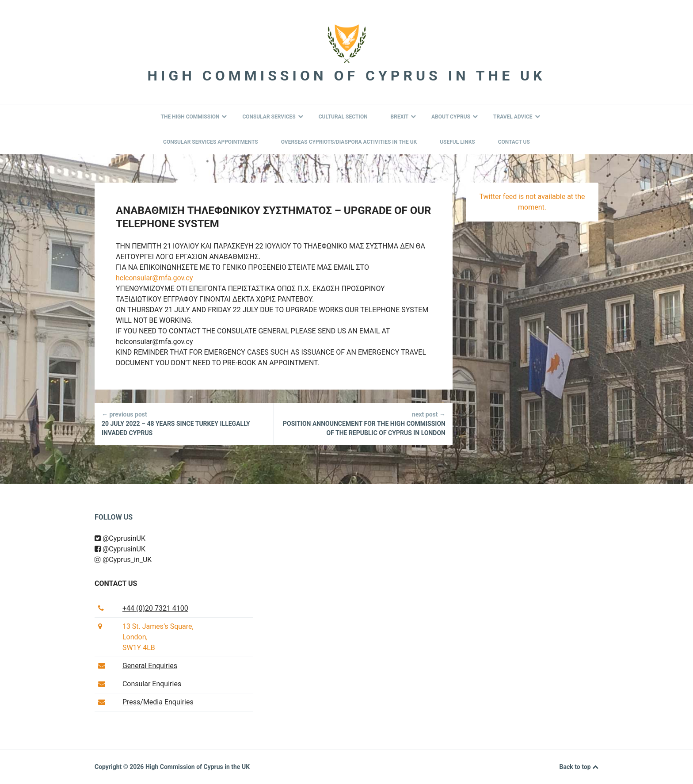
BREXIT (404, 117)
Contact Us (514, 142)
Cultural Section (343, 117)
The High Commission (194, 117)
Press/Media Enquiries (158, 702)
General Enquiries (150, 666)
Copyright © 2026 (120, 767)
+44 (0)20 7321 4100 (155, 608)
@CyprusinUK (120, 538)
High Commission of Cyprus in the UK (346, 76)
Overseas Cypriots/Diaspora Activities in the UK (349, 142)
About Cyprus (455, 117)
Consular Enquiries (152, 684)
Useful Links (457, 142)
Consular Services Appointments (211, 142)
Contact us (116, 583)
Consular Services (272, 117)
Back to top (579, 767)
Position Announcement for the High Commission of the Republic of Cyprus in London (363, 423)
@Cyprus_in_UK (123, 560)
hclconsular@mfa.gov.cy (154, 278)
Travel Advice (516, 117)
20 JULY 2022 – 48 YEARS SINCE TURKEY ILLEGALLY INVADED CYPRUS (184, 423)
